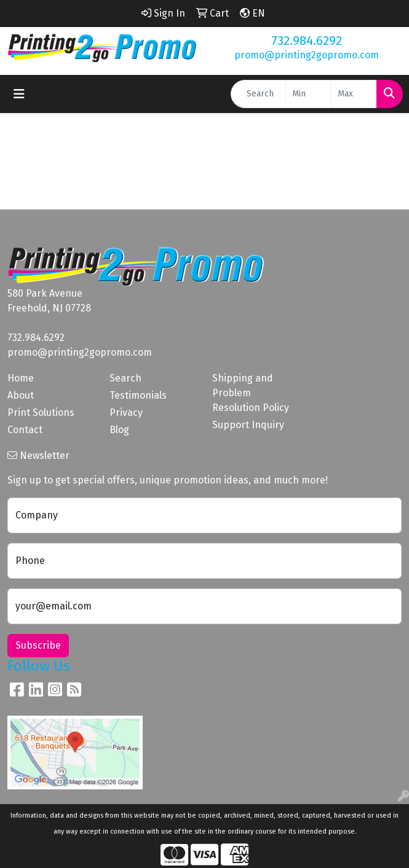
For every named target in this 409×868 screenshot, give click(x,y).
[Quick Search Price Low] (308, 94)
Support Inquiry (248, 425)
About (21, 395)
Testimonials (138, 395)
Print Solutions (41, 412)
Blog (119, 430)
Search (125, 378)
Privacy (126, 412)
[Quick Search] (258, 94)
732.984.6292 (307, 41)
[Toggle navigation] (19, 94)
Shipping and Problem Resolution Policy (251, 393)
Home (21, 378)
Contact (25, 430)
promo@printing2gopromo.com (307, 55)
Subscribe (38, 645)
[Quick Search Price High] (354, 94)
